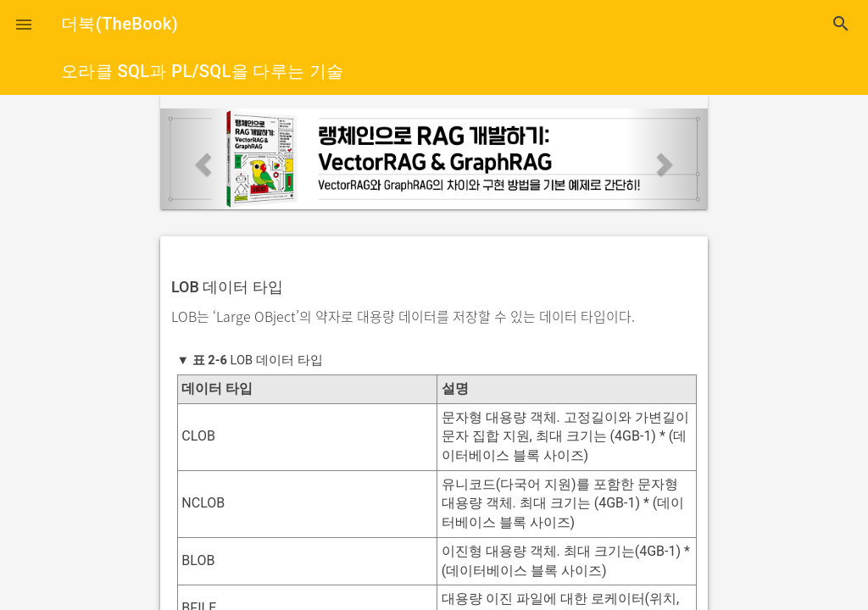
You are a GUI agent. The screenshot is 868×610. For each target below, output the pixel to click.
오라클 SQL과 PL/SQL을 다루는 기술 (203, 71)
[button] (24, 24)
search (841, 24)
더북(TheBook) (120, 24)
